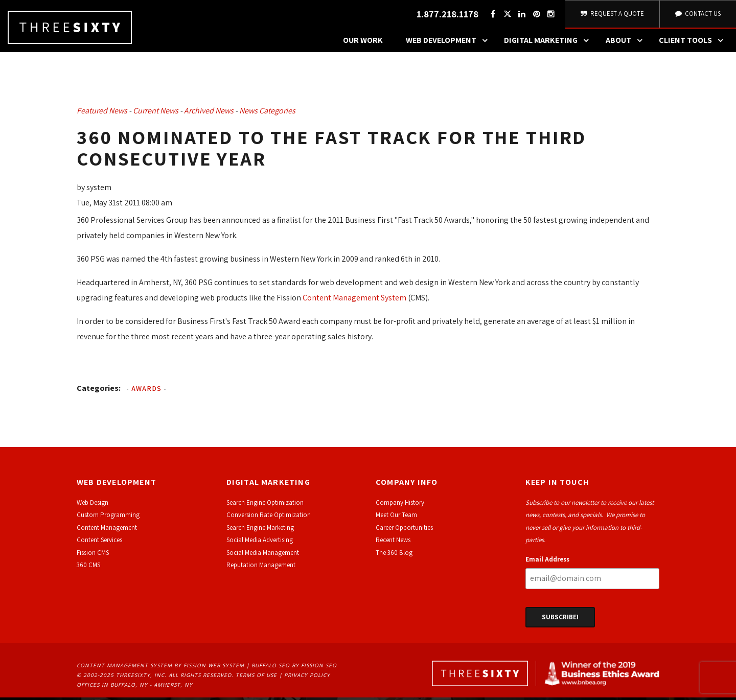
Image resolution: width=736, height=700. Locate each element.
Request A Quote (612, 15)
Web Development (449, 43)
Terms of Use (256, 678)
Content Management (107, 531)
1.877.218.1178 (446, 16)
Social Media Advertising (260, 543)
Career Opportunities (404, 531)
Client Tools (694, 43)
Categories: (99, 391)
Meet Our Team (396, 518)
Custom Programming (108, 518)
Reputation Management (261, 568)
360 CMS (88, 568)
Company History (400, 506)
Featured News (102, 114)
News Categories (267, 114)
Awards (146, 391)
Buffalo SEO (271, 668)
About (627, 43)
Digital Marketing (549, 43)
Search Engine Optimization (265, 506)
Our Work (363, 43)
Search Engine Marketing (260, 531)
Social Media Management (263, 555)
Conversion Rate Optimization (269, 518)
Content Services (99, 543)
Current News (156, 114)
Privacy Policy (307, 678)
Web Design (93, 506)
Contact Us (697, 15)
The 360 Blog (394, 555)
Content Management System (354, 300)
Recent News (393, 543)
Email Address (547, 562)
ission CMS (94, 555)
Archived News (209, 114)
